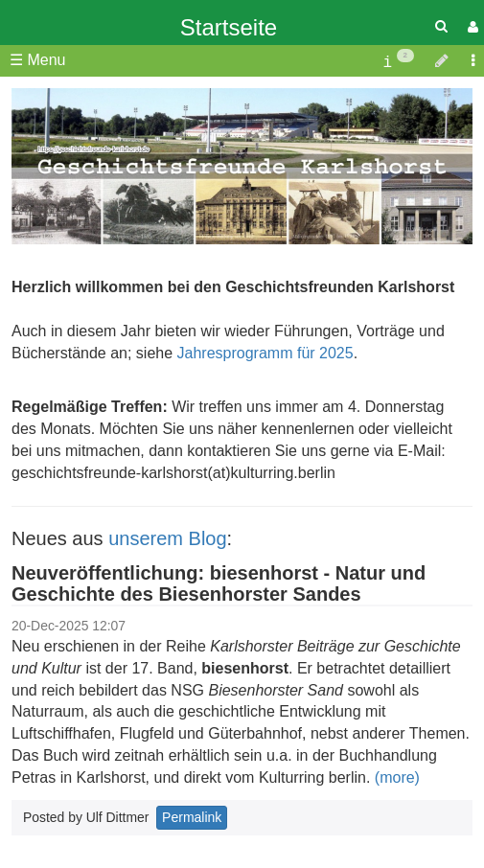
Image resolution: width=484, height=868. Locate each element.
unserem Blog (167, 538)
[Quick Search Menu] (441, 26)
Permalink (192, 817)
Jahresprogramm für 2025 (265, 353)
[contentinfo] (398, 61)
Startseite (229, 27)
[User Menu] (471, 27)
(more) (397, 777)
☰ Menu (37, 60)
